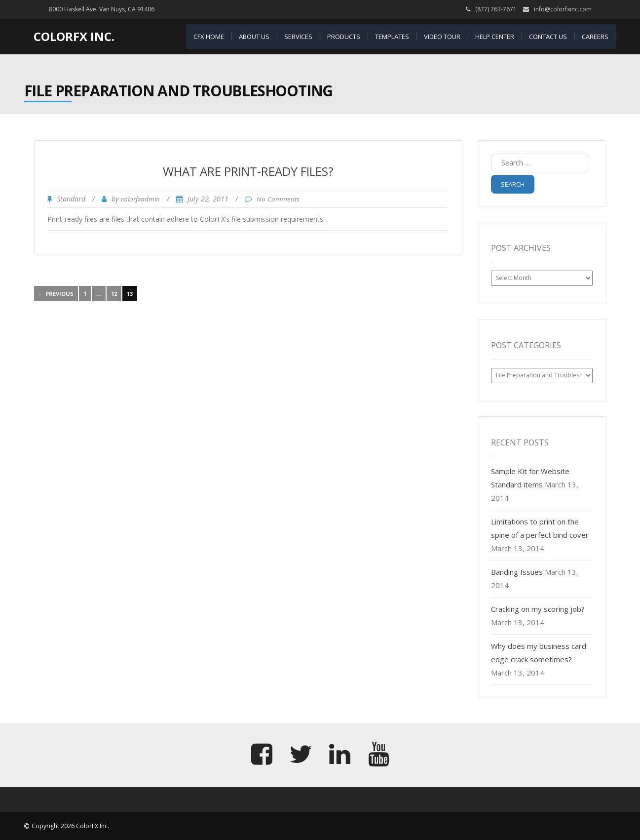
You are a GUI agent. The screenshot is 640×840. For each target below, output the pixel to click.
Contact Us (548, 37)
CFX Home (209, 37)
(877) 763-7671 (496, 9)
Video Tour (442, 37)
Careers (595, 37)
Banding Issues (517, 572)
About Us (254, 37)
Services (298, 37)
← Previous (56, 294)
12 (114, 294)
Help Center (495, 37)
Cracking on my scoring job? (538, 609)
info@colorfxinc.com (563, 9)
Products (344, 37)
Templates (392, 37)
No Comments (278, 199)
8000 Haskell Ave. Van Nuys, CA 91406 (102, 9)
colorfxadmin (140, 199)
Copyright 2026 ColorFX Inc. (70, 826)
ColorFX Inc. (74, 36)
